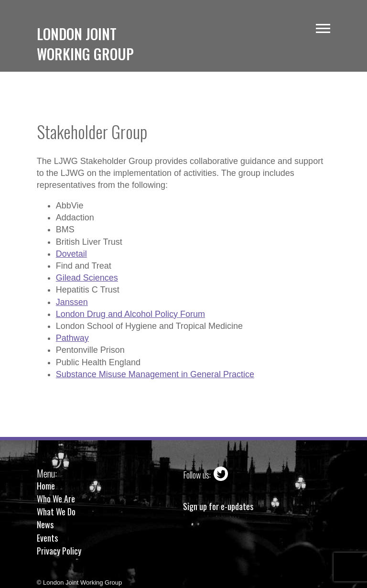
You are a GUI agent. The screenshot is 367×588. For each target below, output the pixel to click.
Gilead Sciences (87, 278)
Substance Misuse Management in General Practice (155, 374)
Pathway (72, 338)
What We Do (56, 512)
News (45, 524)
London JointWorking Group (85, 44)
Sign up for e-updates (218, 506)
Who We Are (56, 499)
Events (47, 538)
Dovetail (71, 254)
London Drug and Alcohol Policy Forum (130, 314)
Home (46, 486)
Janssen (72, 302)
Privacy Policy (59, 551)
